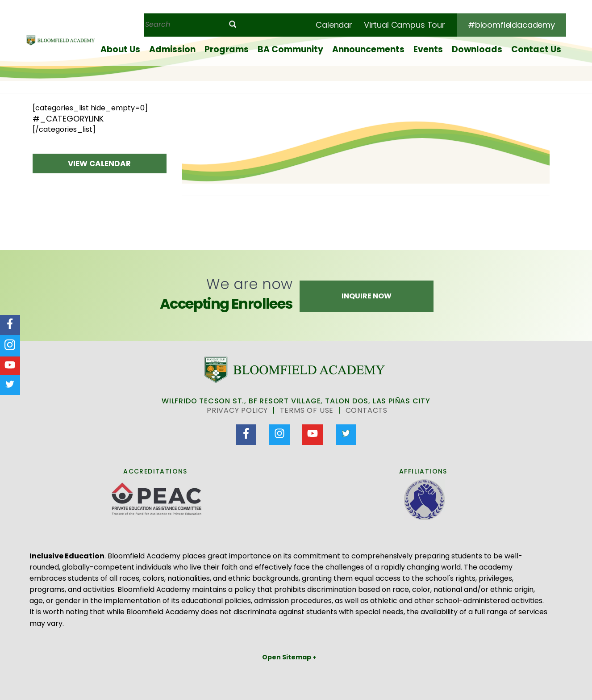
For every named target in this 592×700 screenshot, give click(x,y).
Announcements (368, 49)
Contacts (367, 410)
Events (428, 49)
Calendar (334, 25)
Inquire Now (367, 296)
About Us (120, 49)
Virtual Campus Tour (404, 25)
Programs (227, 49)
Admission (172, 49)
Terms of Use (307, 410)
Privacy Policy (237, 410)
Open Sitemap (287, 657)
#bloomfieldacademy (511, 25)
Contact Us (536, 49)
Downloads (477, 49)
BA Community (290, 49)
